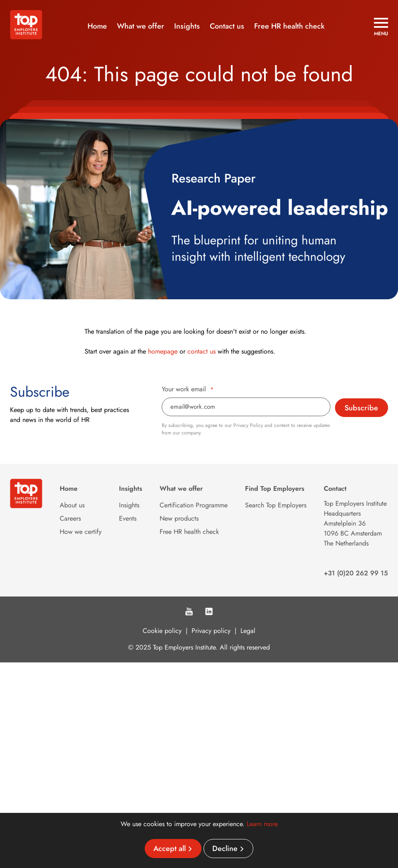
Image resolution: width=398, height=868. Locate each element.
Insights (187, 26)
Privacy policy (211, 631)
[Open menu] (381, 27)
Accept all (170, 849)
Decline (225, 849)
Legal (248, 631)
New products (179, 518)
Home (97, 26)
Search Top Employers (276, 505)
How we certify (81, 532)
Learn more (262, 824)
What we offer (141, 26)
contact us (201, 351)
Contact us (227, 26)
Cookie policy (162, 631)
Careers (70, 518)
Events (128, 518)
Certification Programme (194, 505)
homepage (163, 351)
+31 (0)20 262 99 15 (356, 573)
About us (72, 505)
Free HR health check (289, 26)
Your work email (188, 389)
